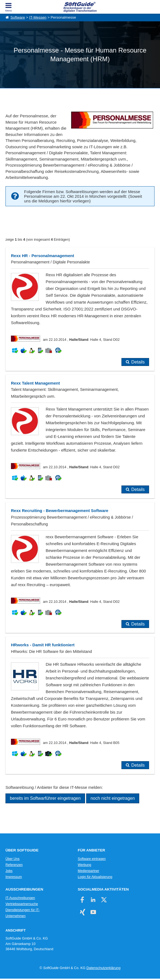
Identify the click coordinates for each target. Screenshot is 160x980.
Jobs (9, 871)
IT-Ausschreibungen (20, 898)
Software (18, 17)
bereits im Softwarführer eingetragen (45, 798)
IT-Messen (38, 17)
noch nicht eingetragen (113, 798)
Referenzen (14, 865)
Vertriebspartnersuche (22, 904)
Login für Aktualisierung (95, 877)
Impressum (14, 877)
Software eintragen (92, 859)
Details (138, 362)
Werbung (84, 865)
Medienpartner (88, 871)
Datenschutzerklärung (103, 968)
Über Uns (12, 859)
